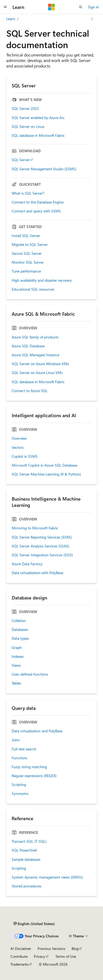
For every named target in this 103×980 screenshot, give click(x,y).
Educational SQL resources (33, 289)
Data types (20, 638)
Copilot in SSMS (25, 456)
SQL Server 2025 (25, 109)
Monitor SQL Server (28, 262)
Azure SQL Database (28, 346)
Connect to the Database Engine (38, 202)
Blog (75, 948)
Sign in (93, 7)
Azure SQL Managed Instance (36, 355)
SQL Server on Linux (28, 127)
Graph (17, 648)
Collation (19, 621)
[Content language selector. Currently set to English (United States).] (34, 924)
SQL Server (21, 160)
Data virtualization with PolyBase (37, 573)
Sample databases (26, 859)
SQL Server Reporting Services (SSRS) (42, 537)
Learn (11, 19)
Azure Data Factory (27, 564)
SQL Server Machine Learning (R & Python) (46, 474)
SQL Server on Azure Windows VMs (40, 364)
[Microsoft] (51, 7)
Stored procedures (27, 886)
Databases (20, 630)
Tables (16, 683)
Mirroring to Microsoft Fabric (35, 528)
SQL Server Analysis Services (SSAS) (40, 546)
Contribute (19, 956)
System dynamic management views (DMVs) (47, 877)
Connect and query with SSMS (36, 211)
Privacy (40, 956)
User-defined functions (30, 674)
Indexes (18, 656)
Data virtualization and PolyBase (37, 731)
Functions (20, 758)
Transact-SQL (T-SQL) (29, 841)
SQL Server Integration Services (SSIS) (42, 555)
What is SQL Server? (28, 193)
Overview (19, 438)
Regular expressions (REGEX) (34, 776)
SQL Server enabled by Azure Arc (38, 118)
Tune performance (26, 271)
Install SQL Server (26, 236)
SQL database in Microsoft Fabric (38, 135)
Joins (16, 740)
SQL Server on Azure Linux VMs (37, 373)
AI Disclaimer (21, 948)
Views (16, 665)
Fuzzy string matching (29, 767)
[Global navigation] (5, 7)
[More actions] (92, 19)
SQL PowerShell (24, 850)
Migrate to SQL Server (30, 245)
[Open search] (81, 7)
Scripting (19, 785)
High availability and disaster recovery (42, 280)
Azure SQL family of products (35, 337)
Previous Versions (51, 948)
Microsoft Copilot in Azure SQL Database (44, 465)
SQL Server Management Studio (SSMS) (44, 169)
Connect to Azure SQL (30, 391)
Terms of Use (66, 956)
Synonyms (20, 794)
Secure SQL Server (27, 253)
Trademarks (20, 964)
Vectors (18, 447)
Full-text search (24, 749)
